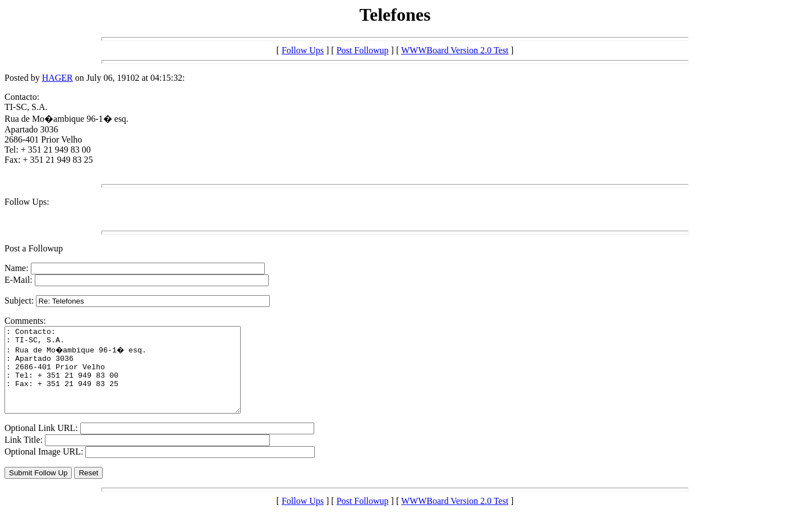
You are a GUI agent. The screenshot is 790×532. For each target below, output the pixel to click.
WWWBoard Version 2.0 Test (455, 50)
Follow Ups (303, 50)
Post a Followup (34, 248)
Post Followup (363, 50)
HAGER (58, 78)
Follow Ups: (27, 202)
